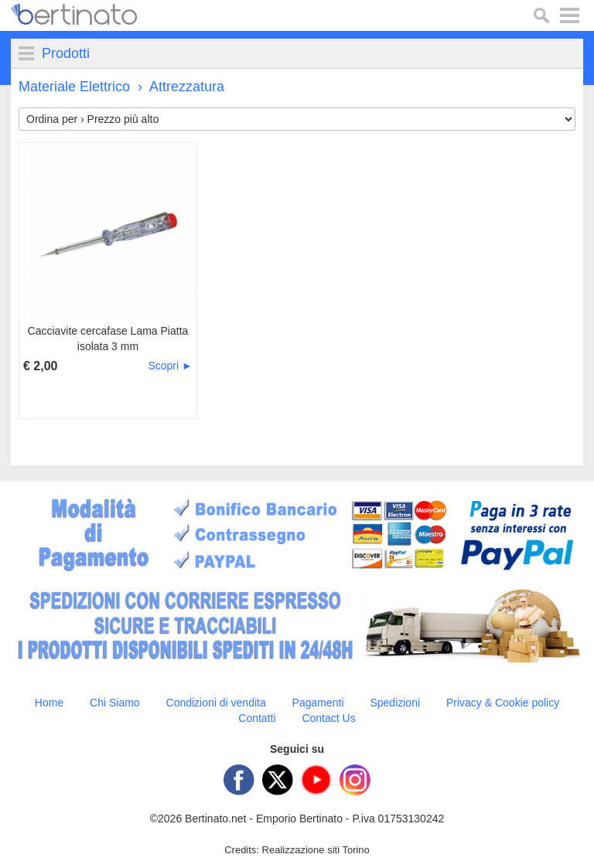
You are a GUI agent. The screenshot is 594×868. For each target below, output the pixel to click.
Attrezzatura (187, 87)
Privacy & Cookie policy (503, 703)
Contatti (257, 718)
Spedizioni (395, 703)
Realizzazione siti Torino (316, 850)
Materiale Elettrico (74, 87)
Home (49, 703)
